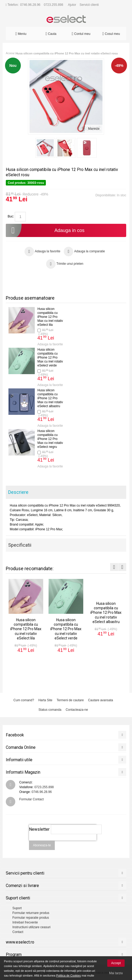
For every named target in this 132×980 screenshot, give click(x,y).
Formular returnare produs (31, 913)
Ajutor (72, 5)
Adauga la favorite (50, 344)
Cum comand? (24, 700)
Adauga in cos (45, 230)
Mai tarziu (116, 973)
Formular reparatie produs (31, 918)
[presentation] (63, 843)
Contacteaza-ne (77, 710)
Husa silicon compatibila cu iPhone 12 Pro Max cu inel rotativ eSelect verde (50, 357)
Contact (18, 932)
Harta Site (45, 700)
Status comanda (50, 710)
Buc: (11, 216)
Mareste (94, 129)
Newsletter (39, 829)
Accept (116, 963)
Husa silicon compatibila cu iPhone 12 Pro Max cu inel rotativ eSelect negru (50, 439)
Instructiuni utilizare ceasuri (31, 927)
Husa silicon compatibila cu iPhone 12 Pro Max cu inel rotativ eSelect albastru (50, 398)
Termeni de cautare (70, 700)
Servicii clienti (89, 5)
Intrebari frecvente (25, 922)
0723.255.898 (53, 5)
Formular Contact (31, 799)
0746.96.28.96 (30, 5)
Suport (17, 908)
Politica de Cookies (69, 976)
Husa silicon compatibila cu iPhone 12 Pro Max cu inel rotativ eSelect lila (50, 317)
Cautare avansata (101, 700)
